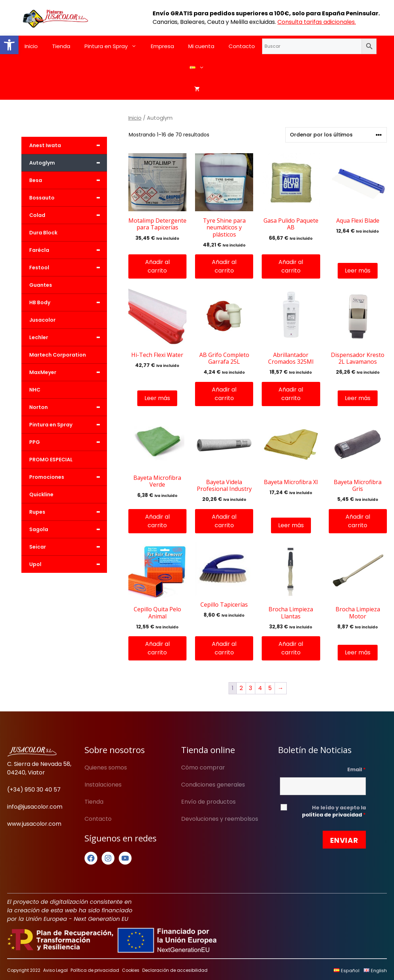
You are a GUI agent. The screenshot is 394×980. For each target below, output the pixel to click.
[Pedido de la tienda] (336, 135)
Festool (68, 268)
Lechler (68, 337)
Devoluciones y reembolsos (220, 819)
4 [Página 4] (260, 688)
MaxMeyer (68, 372)
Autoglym (68, 163)
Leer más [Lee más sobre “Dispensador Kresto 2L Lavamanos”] (358, 398)
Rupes (68, 512)
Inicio (31, 46)
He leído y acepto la (334, 811)
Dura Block (43, 233)
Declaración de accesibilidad (175, 970)
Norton (68, 407)
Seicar (68, 547)
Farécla (68, 250)
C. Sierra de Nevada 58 (39, 764)
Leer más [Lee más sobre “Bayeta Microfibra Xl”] (291, 525)
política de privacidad (332, 815)
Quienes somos (106, 768)
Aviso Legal (55, 970)
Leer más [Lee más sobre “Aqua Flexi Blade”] (358, 271)
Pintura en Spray (114, 46)
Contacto (242, 46)
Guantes (41, 285)
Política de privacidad (95, 970)
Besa (68, 180)
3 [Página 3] (250, 688)
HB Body (68, 302)
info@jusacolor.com (35, 807)
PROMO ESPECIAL (51, 460)
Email (357, 769)
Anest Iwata (68, 145)
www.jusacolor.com (34, 824)
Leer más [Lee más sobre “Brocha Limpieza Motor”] (358, 652)
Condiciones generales (213, 785)
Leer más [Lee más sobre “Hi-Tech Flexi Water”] (157, 398)
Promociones (68, 477)
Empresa (162, 46)
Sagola (68, 529)
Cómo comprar (203, 768)
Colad (68, 215)
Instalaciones (103, 785)
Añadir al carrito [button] (157, 266)
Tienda (61, 46)
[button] (9, 45)
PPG (68, 442)
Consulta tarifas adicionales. (317, 22)
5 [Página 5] (270, 688)
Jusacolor (42, 320)
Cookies (131, 970)
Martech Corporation (58, 355)
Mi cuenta (201, 46)
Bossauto (68, 198)
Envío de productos (208, 802)
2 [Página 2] (241, 688)
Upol (68, 564)
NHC (35, 390)
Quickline (41, 494)
